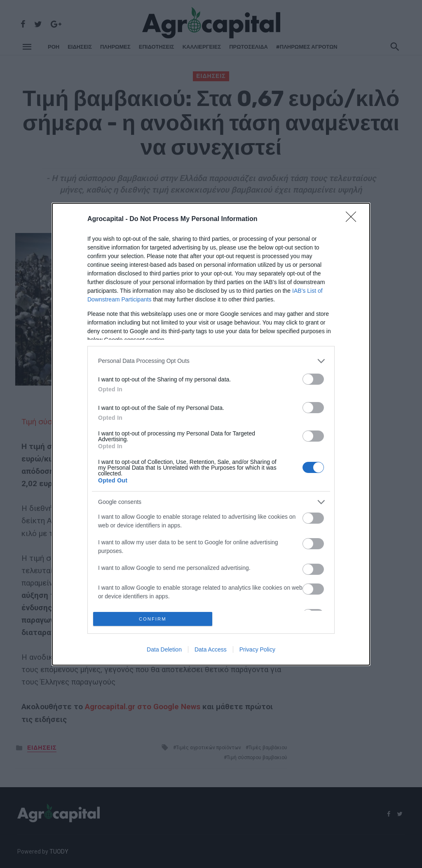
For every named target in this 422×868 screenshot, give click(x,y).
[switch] (313, 378)
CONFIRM (154, 619)
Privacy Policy (257, 651)
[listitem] (211, 359)
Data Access (211, 651)
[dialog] (211, 434)
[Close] (354, 218)
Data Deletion (164, 651)
